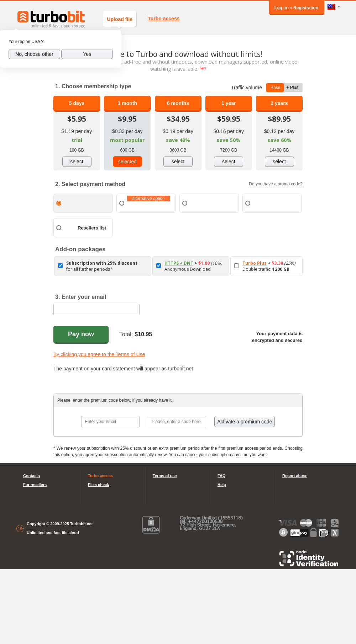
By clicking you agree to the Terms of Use (99, 354)
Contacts (32, 476)
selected (127, 162)
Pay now (81, 334)
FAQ (222, 476)
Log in (281, 8)
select (77, 162)
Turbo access (164, 19)
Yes (87, 54)
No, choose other (34, 54)
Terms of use (165, 476)
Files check (98, 485)
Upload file (120, 22)
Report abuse (295, 476)
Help (222, 485)
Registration (306, 8)
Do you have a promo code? (276, 184)
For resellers (35, 485)
